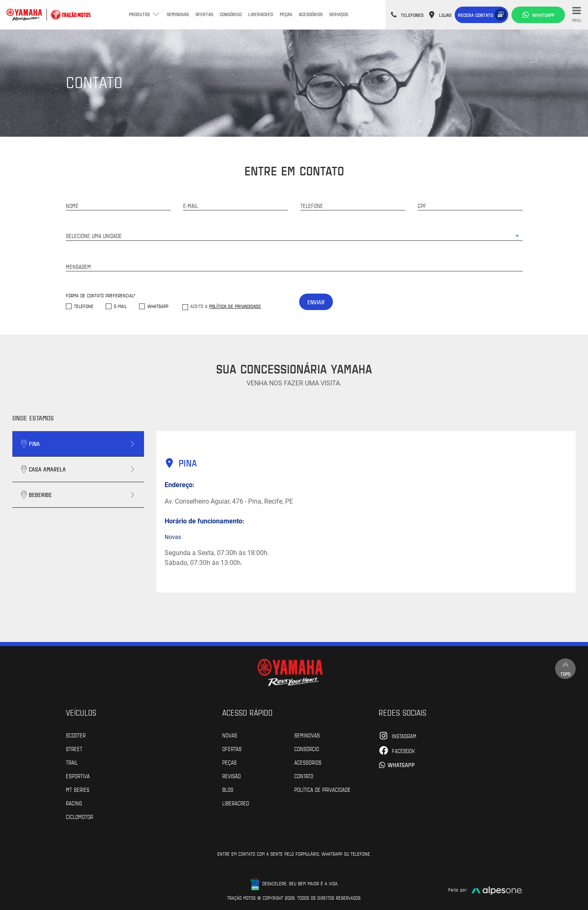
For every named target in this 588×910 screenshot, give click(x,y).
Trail (72, 762)
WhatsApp (158, 306)
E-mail (120, 306)
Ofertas (204, 14)
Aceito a (225, 306)
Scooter (76, 735)
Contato (304, 776)
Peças (286, 14)
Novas (230, 735)
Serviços (339, 14)
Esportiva (78, 776)
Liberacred (261, 14)
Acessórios (311, 14)
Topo (565, 668)
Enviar (316, 302)
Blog (228, 789)
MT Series (78, 789)
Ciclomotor (79, 817)
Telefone (84, 306)
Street (74, 749)
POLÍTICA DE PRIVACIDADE (322, 789)
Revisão (231, 776)
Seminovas (178, 14)
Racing (74, 803)
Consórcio (231, 14)
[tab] (78, 444)
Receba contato (475, 15)
